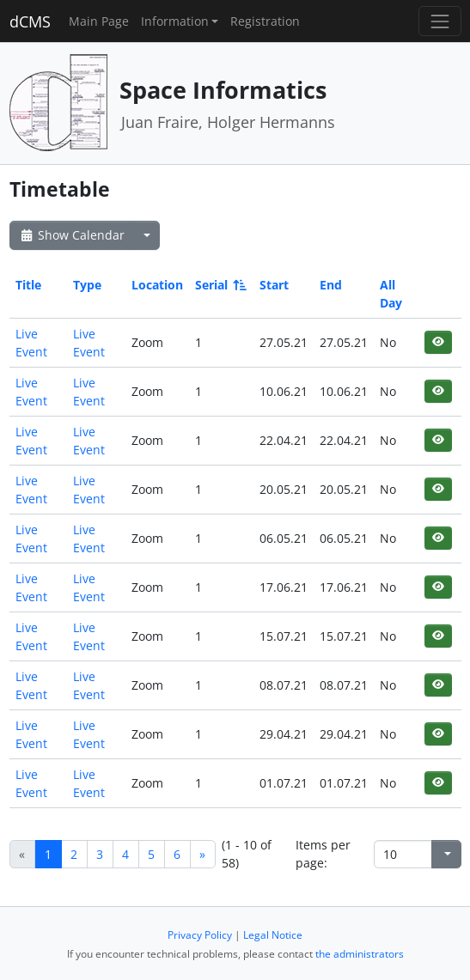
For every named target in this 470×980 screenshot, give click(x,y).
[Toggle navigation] (439, 21)
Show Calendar (72, 235)
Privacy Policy (200, 935)
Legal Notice (273, 935)
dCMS (30, 21)
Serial (220, 285)
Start (274, 285)
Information (175, 21)
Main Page (99, 21)
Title (28, 285)
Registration (265, 21)
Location (157, 285)
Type (87, 285)
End (331, 285)
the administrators (360, 954)
